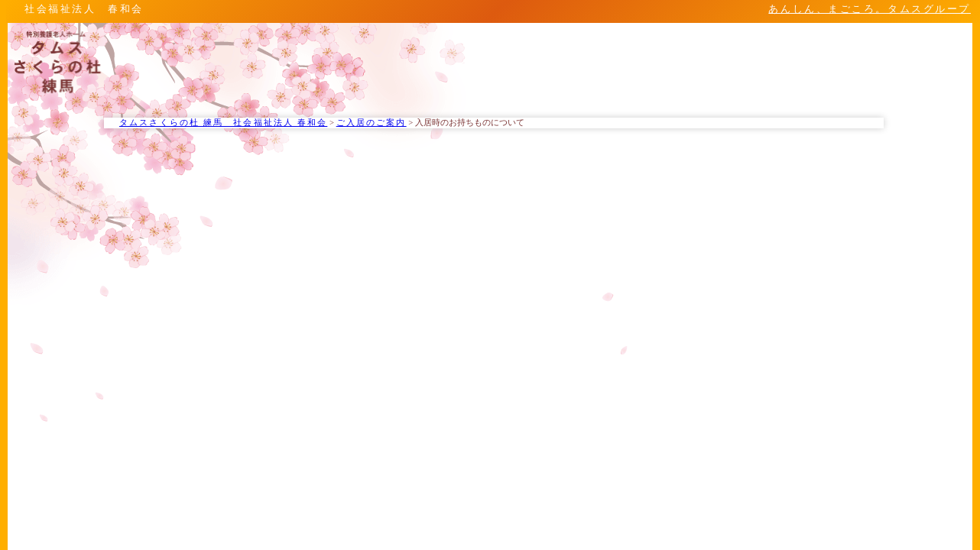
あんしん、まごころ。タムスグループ (870, 9)
